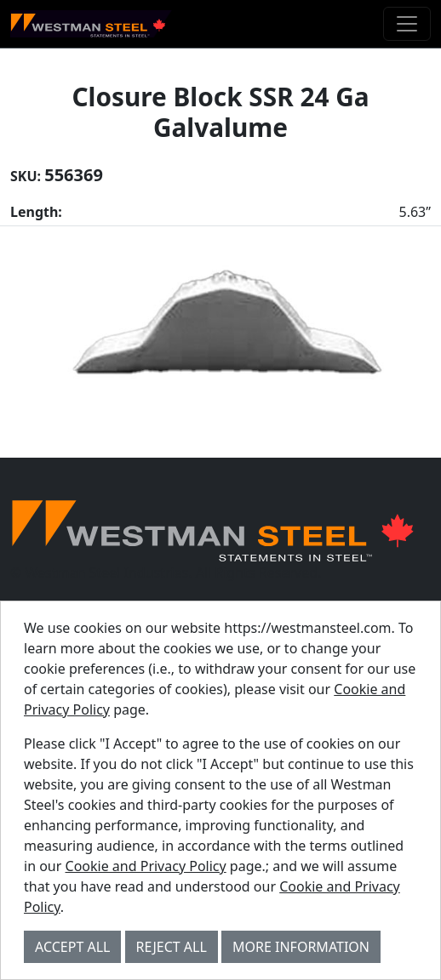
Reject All (172, 947)
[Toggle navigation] (407, 24)
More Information (301, 947)
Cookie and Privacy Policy (146, 866)
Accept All (72, 947)
